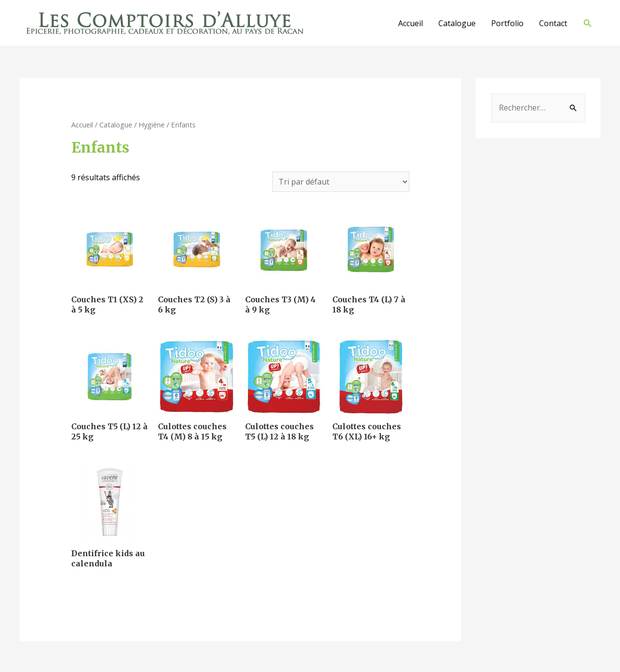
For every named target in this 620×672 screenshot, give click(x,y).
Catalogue (457, 23)
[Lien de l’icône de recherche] (588, 23)
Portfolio (507, 23)
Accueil (411, 23)
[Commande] (341, 182)
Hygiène (152, 125)
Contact (553, 23)
